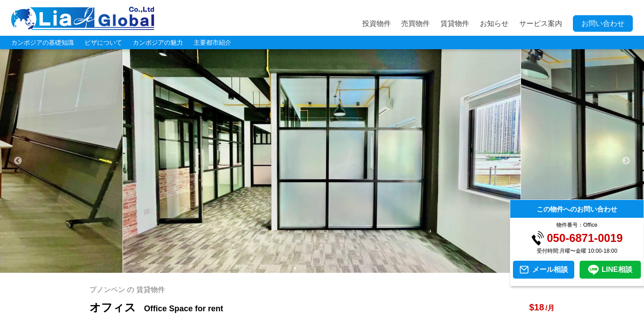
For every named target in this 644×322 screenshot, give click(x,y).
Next (626, 161)
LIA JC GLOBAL (83, 18)
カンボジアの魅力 (158, 42)
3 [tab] (322, 268)
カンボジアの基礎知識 (42, 42)
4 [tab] (335, 268)
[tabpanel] (322, 161)
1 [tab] (295, 268)
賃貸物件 (455, 23)
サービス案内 (541, 23)
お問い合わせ (603, 23)
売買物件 (415, 23)
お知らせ (494, 23)
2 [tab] (309, 268)
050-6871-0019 (585, 238)
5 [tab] (349, 268)
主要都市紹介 (212, 42)
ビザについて (103, 42)
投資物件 (377, 23)
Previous (18, 161)
